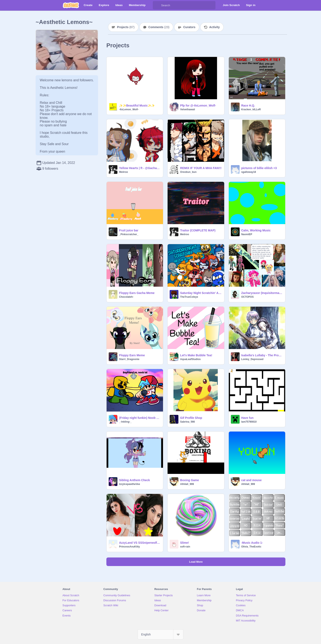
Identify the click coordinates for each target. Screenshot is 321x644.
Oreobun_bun (188, 172)
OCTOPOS (248, 297)
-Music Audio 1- (252, 543)
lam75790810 (249, 422)
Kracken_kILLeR (251, 109)
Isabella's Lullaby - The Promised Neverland (262, 355)
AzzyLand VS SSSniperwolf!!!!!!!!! (140, 543)
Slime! (184, 543)
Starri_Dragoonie (129, 359)
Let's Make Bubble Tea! (196, 355)
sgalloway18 (249, 172)
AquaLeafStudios (190, 359)
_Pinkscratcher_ (129, 234)
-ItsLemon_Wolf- (129, 109)
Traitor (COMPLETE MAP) (198, 230)
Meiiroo (124, 172)
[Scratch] (71, 5)
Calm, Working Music (256, 230)
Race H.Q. (248, 105)
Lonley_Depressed (252, 359)
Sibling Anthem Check (134, 480)
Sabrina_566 (187, 422)
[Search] (157, 5)
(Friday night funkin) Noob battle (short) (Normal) (140, 418)
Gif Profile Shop (191, 418)
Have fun (247, 418)
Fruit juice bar (129, 230)
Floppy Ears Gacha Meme (137, 293)
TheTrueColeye (189, 297)
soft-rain (185, 547)
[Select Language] (160, 634)
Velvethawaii (187, 109)
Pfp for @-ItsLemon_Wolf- (198, 105)
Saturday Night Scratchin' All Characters (201, 293)
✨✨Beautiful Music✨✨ (137, 105)
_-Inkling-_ (125, 422)
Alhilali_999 (187, 484)
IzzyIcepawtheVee (130, 484)
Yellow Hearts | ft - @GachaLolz (140, 168)
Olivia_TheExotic (251, 547)
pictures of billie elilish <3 (259, 168)
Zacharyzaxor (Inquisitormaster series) (262, 293)
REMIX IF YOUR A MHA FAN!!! (201, 168)
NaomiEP (247, 234)
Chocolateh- (126, 297)
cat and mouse (251, 480)
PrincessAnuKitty (129, 547)
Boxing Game (189, 480)
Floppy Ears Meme (132, 355)
